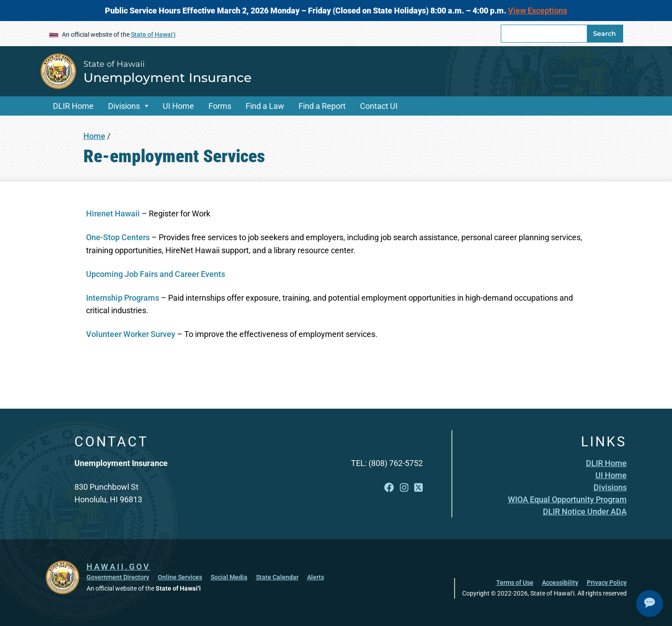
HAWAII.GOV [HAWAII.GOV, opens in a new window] (119, 567)
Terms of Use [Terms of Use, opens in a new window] (515, 583)
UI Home (178, 106)
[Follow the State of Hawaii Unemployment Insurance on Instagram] (404, 488)
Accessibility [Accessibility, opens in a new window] (560, 583)
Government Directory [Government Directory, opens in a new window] (118, 577)
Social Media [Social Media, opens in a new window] (229, 577)
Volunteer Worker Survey (131, 334)
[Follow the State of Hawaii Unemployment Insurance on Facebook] (389, 488)
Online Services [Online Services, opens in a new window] (180, 577)
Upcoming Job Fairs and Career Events (156, 274)
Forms (220, 106)
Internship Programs (123, 298)
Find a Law (265, 106)
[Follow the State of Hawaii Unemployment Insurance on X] (418, 488)
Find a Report (322, 106)
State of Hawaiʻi (153, 35)
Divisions (124, 106)
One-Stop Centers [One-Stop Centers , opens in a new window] (119, 237)
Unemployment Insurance (167, 78)
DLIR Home (73, 106)
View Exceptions (538, 11)
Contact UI (379, 106)
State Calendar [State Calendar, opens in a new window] (277, 577)
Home (94, 136)
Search (605, 34)
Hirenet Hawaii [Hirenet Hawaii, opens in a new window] (113, 214)
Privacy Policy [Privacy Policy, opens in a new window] (607, 583)
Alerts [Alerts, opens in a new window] (316, 577)
